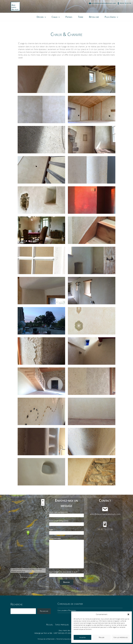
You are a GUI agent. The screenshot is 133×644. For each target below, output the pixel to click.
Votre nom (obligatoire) (66, 514)
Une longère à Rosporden (67, 610)
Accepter (83, 637)
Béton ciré (94, 17)
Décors (42, 17)
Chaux (56, 17)
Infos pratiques (62, 625)
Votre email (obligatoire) (66, 523)
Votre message (66, 553)
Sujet (66, 532)
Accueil (50, 625)
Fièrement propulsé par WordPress (68, 639)
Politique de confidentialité (46, 639)
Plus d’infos (112, 17)
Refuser (102, 637)
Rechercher (44, 611)
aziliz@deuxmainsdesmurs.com (102, 3)
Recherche (16, 604)
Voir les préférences (121, 637)
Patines (69, 17)
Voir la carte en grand (28, 577)
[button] (128, 614)
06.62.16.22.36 (124, 3)
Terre (81, 17)
